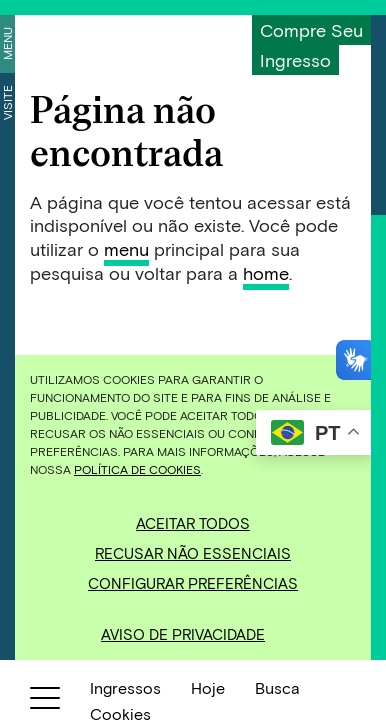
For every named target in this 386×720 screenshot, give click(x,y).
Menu (7, 43)
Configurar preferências (193, 583)
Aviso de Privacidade (183, 634)
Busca (277, 687)
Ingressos (125, 687)
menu (126, 249)
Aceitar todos (193, 523)
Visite (7, 102)
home (266, 273)
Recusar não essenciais (193, 553)
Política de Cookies (137, 469)
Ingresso (295, 60)
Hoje (208, 687)
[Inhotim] (116, 42)
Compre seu (311, 30)
